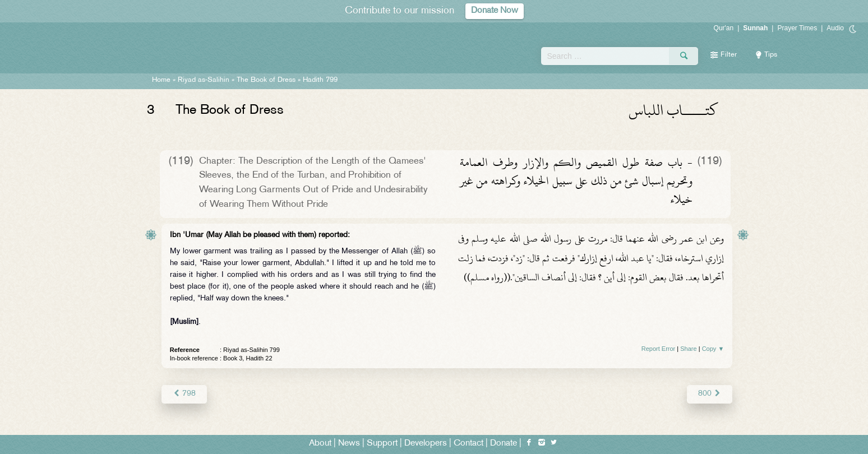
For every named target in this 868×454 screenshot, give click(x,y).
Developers (426, 444)
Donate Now (495, 11)
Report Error (659, 349)
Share (688, 349)
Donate (504, 444)
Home (161, 80)
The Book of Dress (266, 80)
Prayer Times (797, 28)
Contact (468, 444)
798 (184, 394)
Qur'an (724, 28)
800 (710, 394)
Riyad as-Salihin (204, 80)
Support (382, 444)
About (320, 444)
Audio (835, 28)
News (349, 444)
